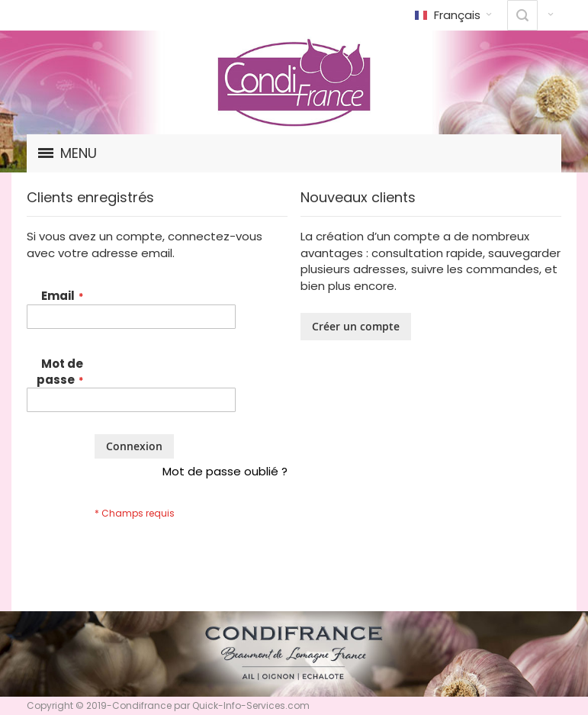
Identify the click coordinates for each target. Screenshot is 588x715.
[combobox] (522, 15)
